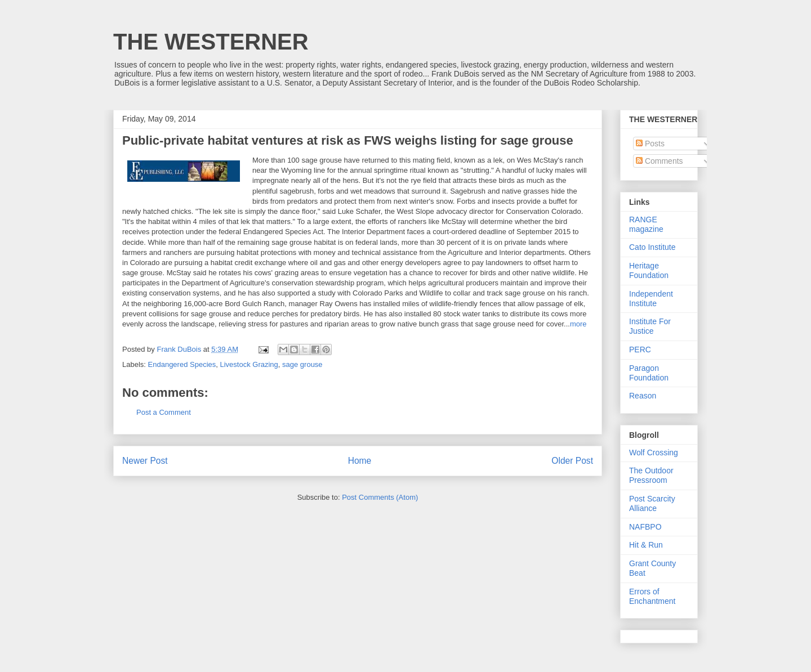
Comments (660, 161)
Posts (650, 144)
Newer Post (145, 461)
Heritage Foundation (649, 270)
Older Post (572, 461)
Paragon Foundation (649, 373)
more (578, 324)
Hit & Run (646, 545)
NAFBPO (645, 527)
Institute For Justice (650, 326)
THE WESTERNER (211, 42)
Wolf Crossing (654, 453)
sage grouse (302, 364)
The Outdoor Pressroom (651, 475)
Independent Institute (651, 299)
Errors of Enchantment (652, 596)
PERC (640, 350)
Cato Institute (652, 247)
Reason (643, 396)
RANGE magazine (646, 224)
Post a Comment (164, 412)
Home (360, 461)
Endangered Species (182, 364)
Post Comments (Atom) (380, 497)
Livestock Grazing (249, 364)
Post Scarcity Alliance (652, 503)
